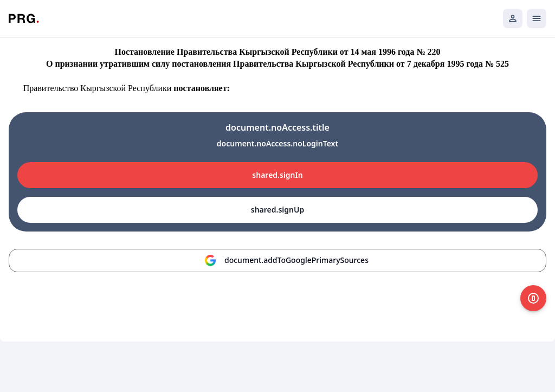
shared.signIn (277, 175)
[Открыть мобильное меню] (537, 18)
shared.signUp (277, 210)
